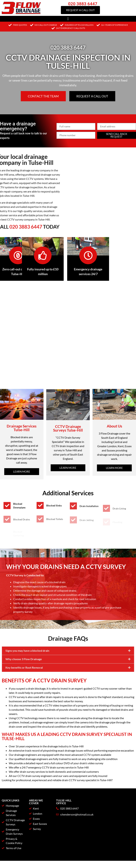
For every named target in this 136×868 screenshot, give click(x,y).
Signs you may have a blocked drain (27, 670)
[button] (68, 19)
